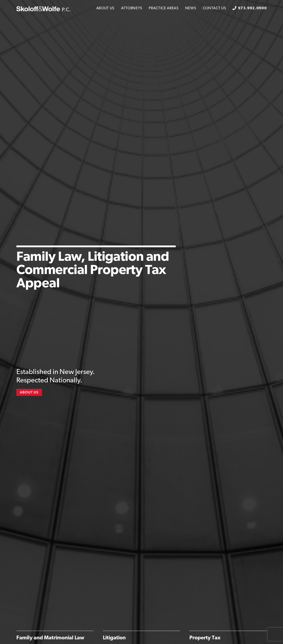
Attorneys (132, 8)
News (191, 8)
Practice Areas (164, 8)
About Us (105, 8)
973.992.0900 (252, 8)
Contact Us (214, 8)
